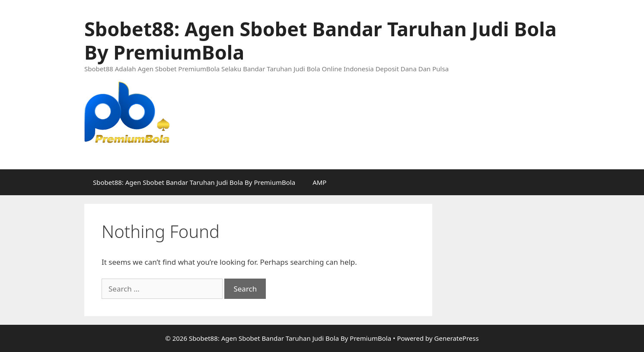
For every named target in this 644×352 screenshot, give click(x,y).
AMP (319, 182)
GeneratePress (457, 338)
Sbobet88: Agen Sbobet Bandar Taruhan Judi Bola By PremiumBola (320, 40)
